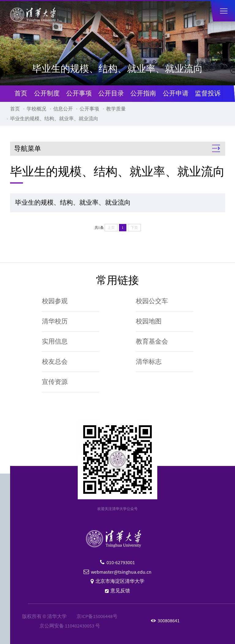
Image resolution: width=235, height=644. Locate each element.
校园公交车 (152, 301)
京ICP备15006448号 (97, 616)
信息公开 (63, 109)
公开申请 (176, 93)
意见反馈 (120, 591)
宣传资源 (55, 382)
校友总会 (55, 362)
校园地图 (149, 321)
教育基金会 (152, 341)
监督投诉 (208, 93)
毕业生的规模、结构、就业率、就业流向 (54, 119)
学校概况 (36, 109)
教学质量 (116, 109)
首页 (21, 93)
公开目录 (111, 93)
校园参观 (55, 301)
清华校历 (55, 321)
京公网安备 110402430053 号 (70, 626)
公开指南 (143, 93)
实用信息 (55, 341)
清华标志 (149, 362)
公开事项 (79, 93)
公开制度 (47, 93)
